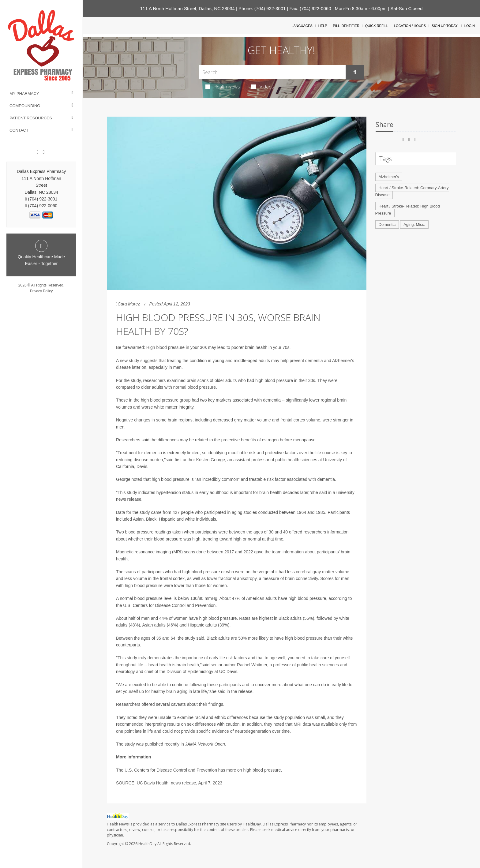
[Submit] (355, 72)
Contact (19, 130)
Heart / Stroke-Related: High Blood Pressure (408, 210)
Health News (223, 87)
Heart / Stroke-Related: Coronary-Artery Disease (412, 191)
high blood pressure (262, 770)
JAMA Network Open (205, 744)
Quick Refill (377, 26)
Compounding (25, 106)
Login (470, 26)
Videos (263, 87)
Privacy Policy (41, 291)
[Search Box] (272, 72)
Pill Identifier (346, 26)
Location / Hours (410, 26)
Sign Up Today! (445, 26)
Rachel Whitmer (252, 665)
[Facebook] (38, 152)
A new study (128, 361)
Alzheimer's (389, 177)
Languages (302, 26)
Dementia (387, 224)
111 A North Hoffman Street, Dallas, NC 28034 (187, 8)
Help (323, 26)
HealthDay (147, 844)
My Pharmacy (24, 94)
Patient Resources (31, 118)
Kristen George (211, 460)
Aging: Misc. (414, 224)
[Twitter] (43, 152)
